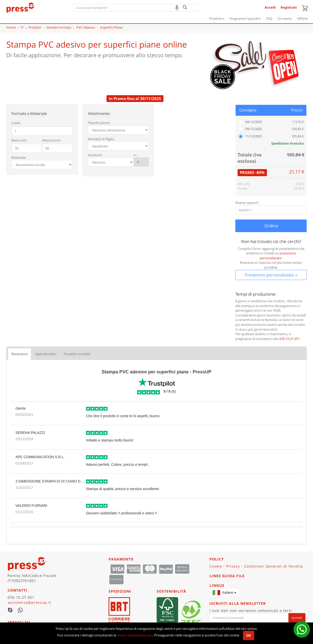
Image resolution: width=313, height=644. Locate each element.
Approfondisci (46, 354)
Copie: (16, 123)
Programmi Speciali (245, 18)
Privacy (233, 566)
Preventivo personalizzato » (271, 275)
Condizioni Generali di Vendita (274, 566)
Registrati (289, 7)
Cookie (216, 566)
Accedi (270, 7)
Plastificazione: (99, 123)
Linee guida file (227, 576)
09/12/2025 (254, 129)
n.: (135, 155)
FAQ (269, 18)
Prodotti (217, 18)
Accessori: (95, 155)
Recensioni (19, 354)
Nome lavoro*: (248, 203)
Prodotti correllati (77, 354)
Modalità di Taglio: (101, 139)
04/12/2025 (254, 122)
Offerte (302, 18)
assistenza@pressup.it (29, 602)
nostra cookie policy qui (135, 635)
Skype (10, 610)
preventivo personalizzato (278, 256)
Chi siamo (285, 18)
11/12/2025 (254, 136)
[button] (224, 593)
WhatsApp (20, 610)
